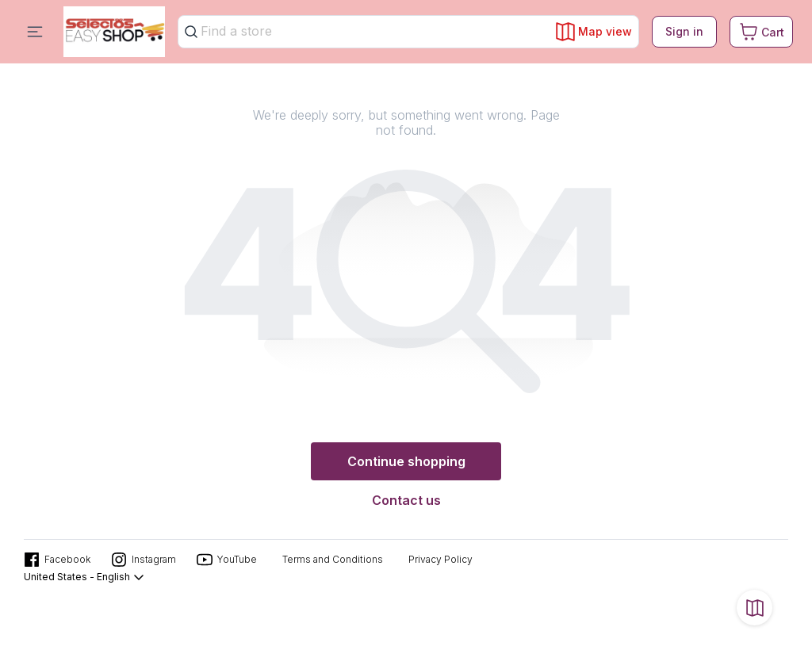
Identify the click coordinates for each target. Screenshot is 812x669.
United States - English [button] (84, 577)
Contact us (406, 500)
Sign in (684, 31)
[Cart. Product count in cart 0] (761, 32)
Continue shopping (406, 461)
